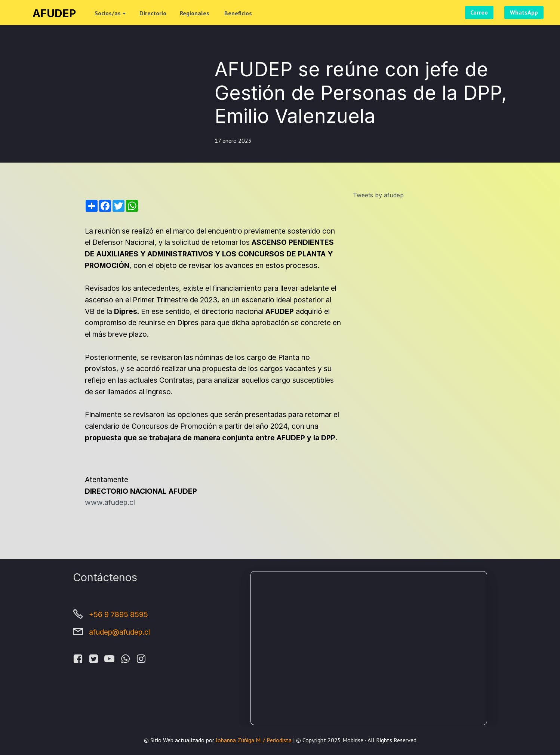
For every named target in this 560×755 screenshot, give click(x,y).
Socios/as (108, 13)
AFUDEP (54, 13)
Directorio (153, 13)
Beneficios (238, 13)
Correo (479, 12)
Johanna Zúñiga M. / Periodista (253, 740)
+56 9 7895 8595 (119, 614)
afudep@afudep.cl (119, 632)
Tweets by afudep (378, 195)
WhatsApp (524, 12)
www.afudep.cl (110, 502)
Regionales (195, 13)
